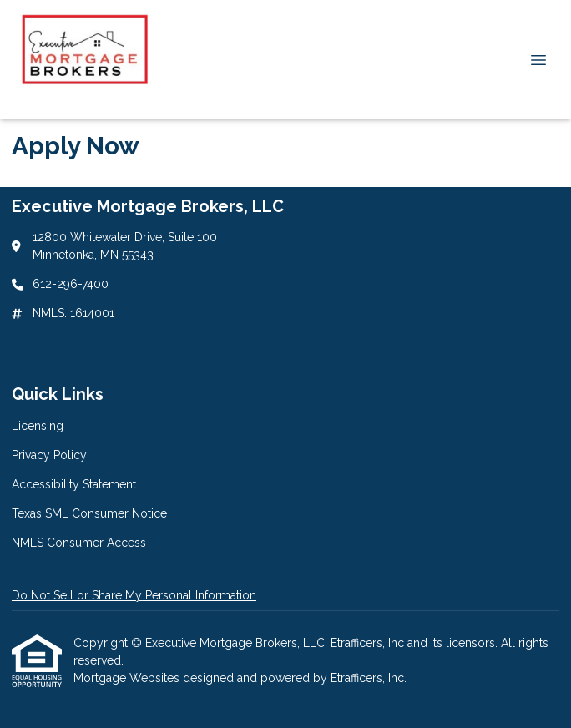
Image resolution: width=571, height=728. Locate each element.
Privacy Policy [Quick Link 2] (49, 455)
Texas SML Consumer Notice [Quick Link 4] (89, 513)
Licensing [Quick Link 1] (38, 426)
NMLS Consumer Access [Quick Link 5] (79, 543)
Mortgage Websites (128, 678)
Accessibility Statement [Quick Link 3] (74, 484)
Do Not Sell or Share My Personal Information (134, 595)
